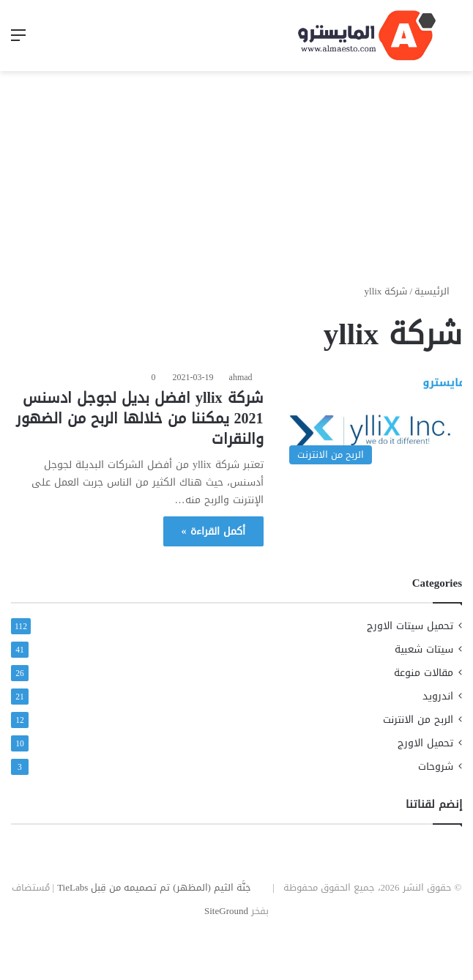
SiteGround (226, 911)
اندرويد (438, 696)
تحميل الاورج (425, 743)
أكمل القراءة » (213, 531)
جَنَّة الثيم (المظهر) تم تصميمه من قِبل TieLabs (154, 887)
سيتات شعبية (424, 649)
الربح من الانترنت (418, 720)
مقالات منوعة (424, 673)
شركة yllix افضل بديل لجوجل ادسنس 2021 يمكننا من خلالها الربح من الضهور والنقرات (140, 418)
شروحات (436, 766)
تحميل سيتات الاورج (410, 626)
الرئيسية (438, 291)
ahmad (241, 377)
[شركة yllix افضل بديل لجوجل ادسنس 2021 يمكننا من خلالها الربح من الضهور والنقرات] (372, 421)
